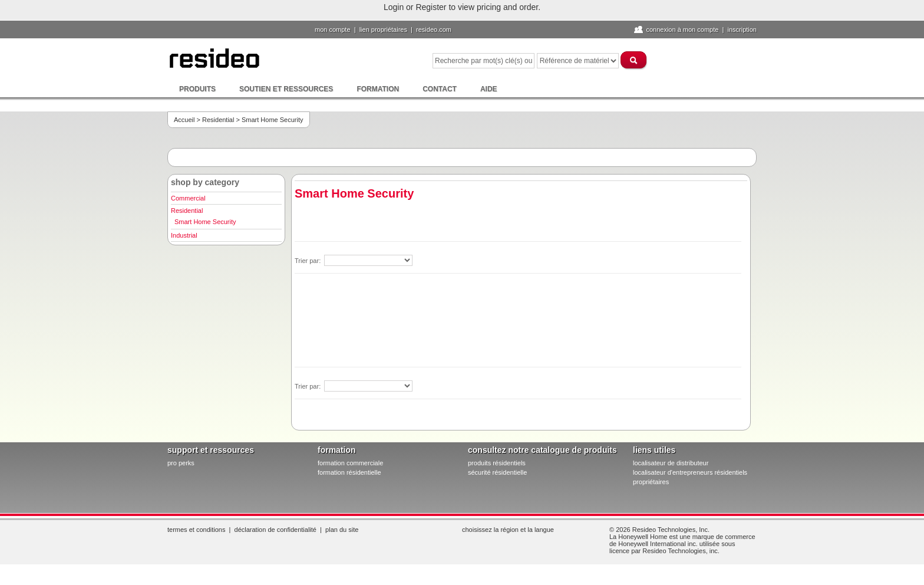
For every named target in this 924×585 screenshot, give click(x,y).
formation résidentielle (349, 472)
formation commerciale (350, 463)
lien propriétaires (383, 29)
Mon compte (333, 29)
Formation (378, 89)
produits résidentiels (497, 463)
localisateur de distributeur (671, 463)
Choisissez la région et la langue (508, 530)
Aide (489, 89)
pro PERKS (181, 463)
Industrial (184, 235)
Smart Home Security (205, 222)
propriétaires (651, 482)
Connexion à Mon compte (682, 29)
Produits (197, 89)
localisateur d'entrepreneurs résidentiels (690, 472)
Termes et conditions (196, 530)
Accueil (184, 120)
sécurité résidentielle (497, 472)
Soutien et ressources (286, 89)
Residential (218, 120)
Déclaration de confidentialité (275, 530)
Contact (440, 89)
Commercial (188, 198)
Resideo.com (434, 29)
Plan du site (342, 530)
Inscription (742, 29)
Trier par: (308, 261)
